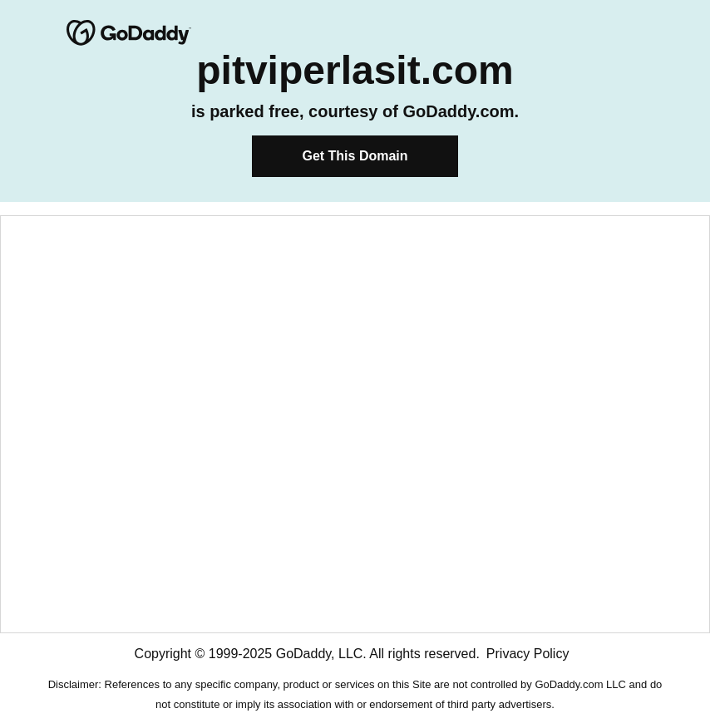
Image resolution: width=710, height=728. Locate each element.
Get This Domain (355, 156)
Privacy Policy (528, 654)
